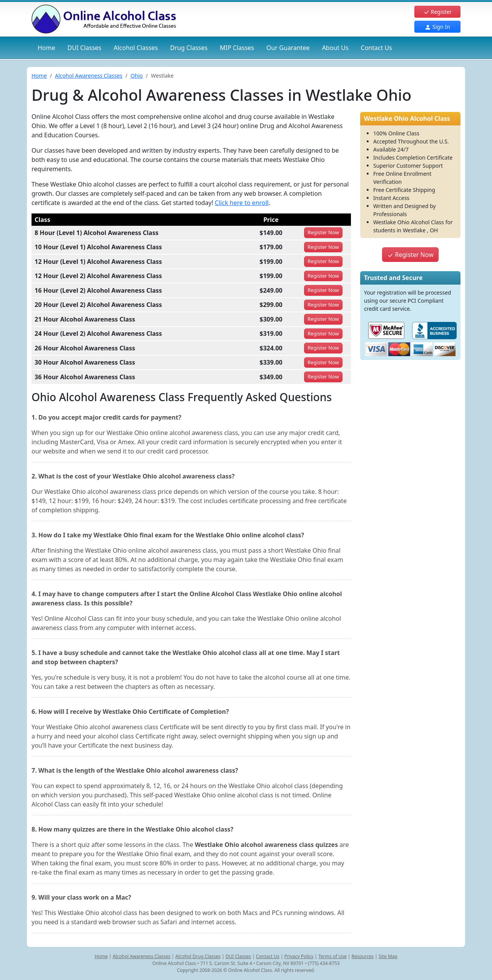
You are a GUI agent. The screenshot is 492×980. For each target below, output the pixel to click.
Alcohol (136, 48)
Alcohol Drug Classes (198, 956)
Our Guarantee (288, 48)
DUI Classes (238, 956)
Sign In (437, 27)
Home (47, 48)
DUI (85, 48)
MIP (237, 48)
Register (437, 12)
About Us (335, 48)
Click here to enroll (242, 203)
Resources (363, 956)
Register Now (410, 255)
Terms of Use (332, 956)
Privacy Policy (299, 956)
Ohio (137, 76)
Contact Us (376, 48)
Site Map (388, 956)
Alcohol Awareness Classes (89, 76)
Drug (189, 48)
